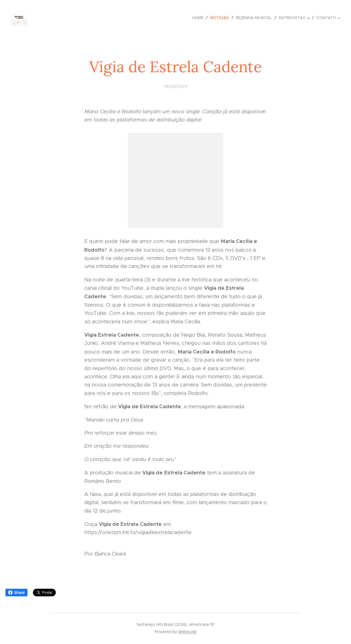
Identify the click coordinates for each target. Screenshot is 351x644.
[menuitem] (199, 18)
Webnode (187, 632)
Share (16, 593)
